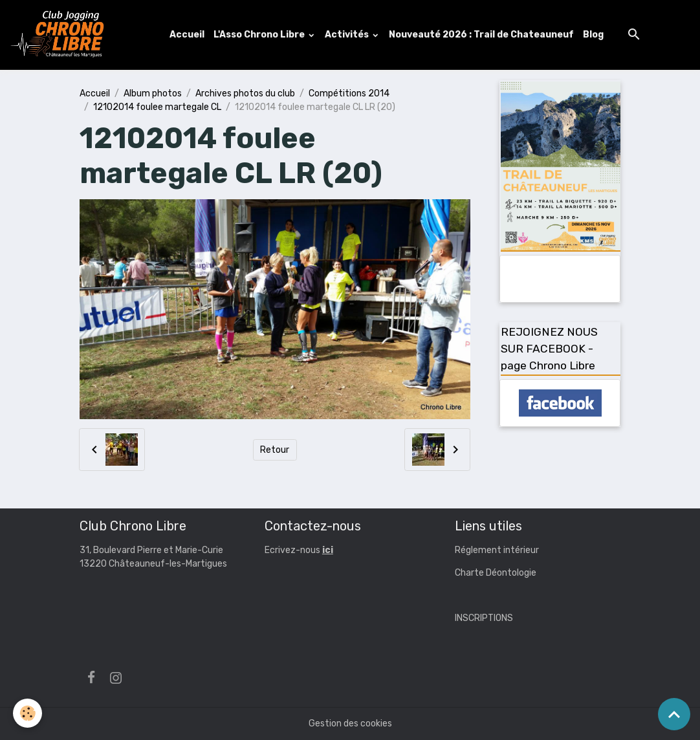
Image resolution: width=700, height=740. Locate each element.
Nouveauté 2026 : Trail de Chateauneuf (481, 35)
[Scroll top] (674, 714)
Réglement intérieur (497, 550)
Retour (275, 450)
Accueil (187, 35)
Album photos (153, 93)
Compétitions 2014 (349, 93)
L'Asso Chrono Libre (260, 35)
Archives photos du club (245, 93)
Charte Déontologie (496, 573)
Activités (348, 35)
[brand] (60, 35)
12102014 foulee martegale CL (157, 107)
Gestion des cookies (350, 724)
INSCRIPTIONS (484, 618)
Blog (593, 35)
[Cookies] (27, 713)
